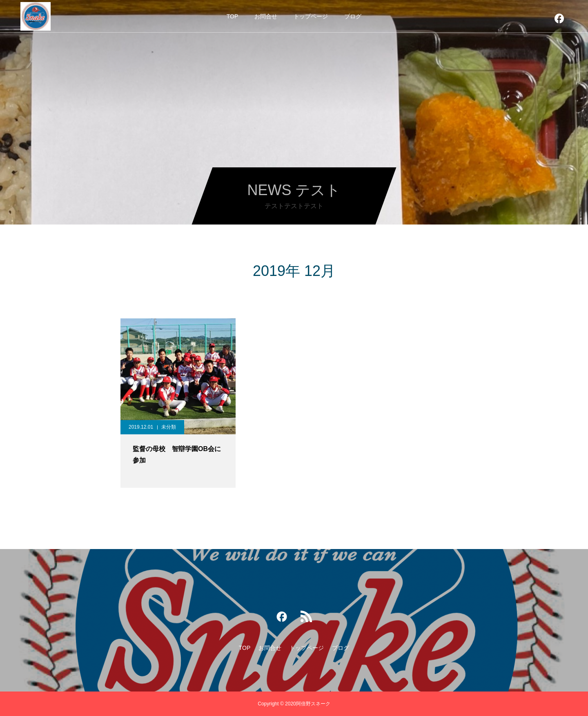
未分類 (169, 427)
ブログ (353, 16)
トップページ (311, 16)
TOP (233, 16)
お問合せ (266, 16)
